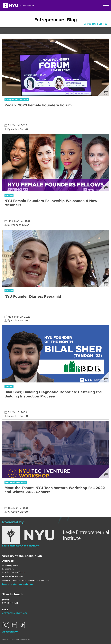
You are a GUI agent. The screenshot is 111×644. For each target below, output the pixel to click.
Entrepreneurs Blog (56, 20)
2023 (24, 125)
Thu (10, 508)
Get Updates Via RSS (95, 24)
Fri (9, 125)
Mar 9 (17, 508)
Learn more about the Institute (20, 546)
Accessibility (10, 632)
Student (9, 195)
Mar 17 (16, 412)
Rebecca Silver (20, 225)
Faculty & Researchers (16, 482)
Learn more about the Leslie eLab (17, 584)
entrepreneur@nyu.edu (15, 613)
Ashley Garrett (20, 129)
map (23, 572)
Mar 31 (16, 125)
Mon (10, 221)
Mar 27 (18, 221)
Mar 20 (18, 317)
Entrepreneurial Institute (17, 100)
